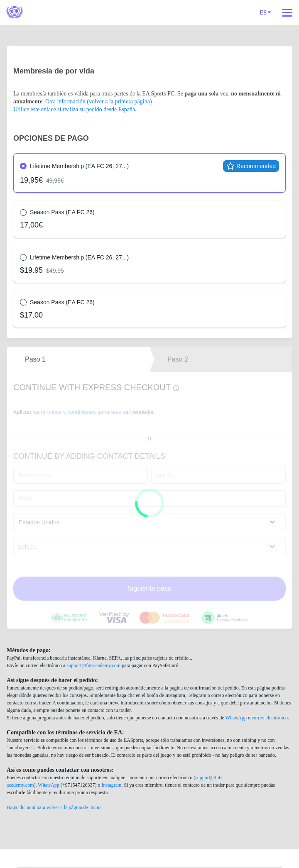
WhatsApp (236, 718)
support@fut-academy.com (93, 665)
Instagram (111, 785)
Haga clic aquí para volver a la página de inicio (54, 807)
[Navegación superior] (287, 12)
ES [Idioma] (265, 12)
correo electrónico (270, 718)
